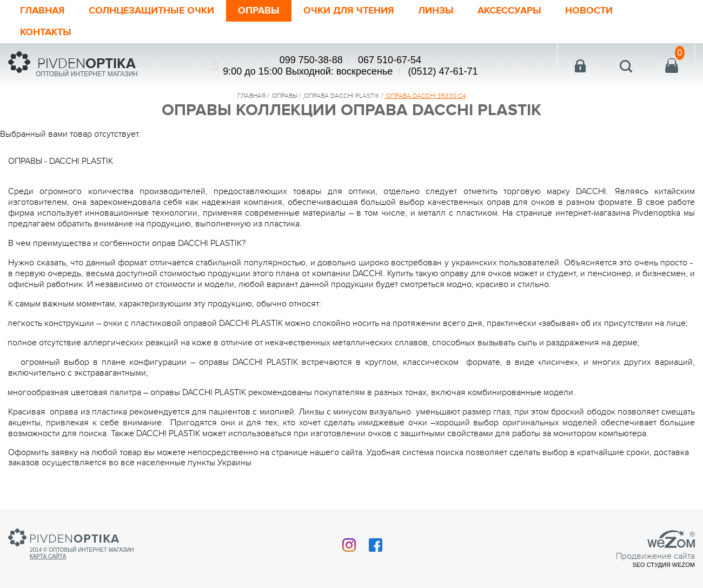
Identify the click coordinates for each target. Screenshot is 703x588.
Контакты (46, 32)
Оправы (259, 11)
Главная (42, 11)
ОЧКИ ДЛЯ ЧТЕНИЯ (349, 11)
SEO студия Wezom (664, 565)
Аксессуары (509, 11)
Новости (589, 11)
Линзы (436, 11)
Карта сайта (48, 556)
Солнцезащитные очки (151, 11)
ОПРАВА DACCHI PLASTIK (342, 96)
